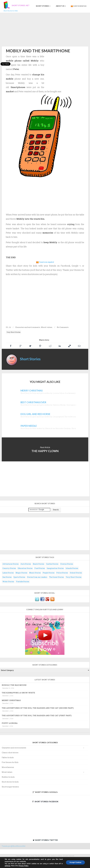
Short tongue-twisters (10, 787)
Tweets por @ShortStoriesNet (14, 846)
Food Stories (40, 568)
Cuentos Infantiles (79, 6)
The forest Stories (56, 577)
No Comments (63, 327)
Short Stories (43, 6)
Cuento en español (47, 262)
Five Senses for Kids (10, 762)
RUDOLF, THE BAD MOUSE (14, 685)
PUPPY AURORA (10, 723)
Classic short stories (10, 753)
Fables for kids (8, 757)
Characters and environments (28, 327)
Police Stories (62, 573)
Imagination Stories (55, 568)
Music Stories (35, 573)
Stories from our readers (37, 577)
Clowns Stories (67, 564)
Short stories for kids (10, 782)
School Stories (76, 573)
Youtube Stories (22, 582)
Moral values (47, 327)
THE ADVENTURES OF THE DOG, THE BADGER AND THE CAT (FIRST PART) (37, 715)
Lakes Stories (8, 573)
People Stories (49, 573)
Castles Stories (52, 564)
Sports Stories (19, 577)
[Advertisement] (45, 29)
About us (61, 6)
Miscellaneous (8, 767)
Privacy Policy (23, 866)
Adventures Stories (10, 564)
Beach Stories (38, 564)
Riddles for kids (8, 777)
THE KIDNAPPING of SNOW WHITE (18, 693)
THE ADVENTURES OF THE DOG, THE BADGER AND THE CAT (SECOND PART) (38, 708)
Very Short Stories (13, 332)
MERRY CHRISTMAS (11, 700)
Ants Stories (26, 564)
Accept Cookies (75, 862)
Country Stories (9, 568)
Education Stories (25, 568)
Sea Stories (7, 577)
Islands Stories (72, 568)
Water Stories (8, 582)
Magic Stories (21, 573)
